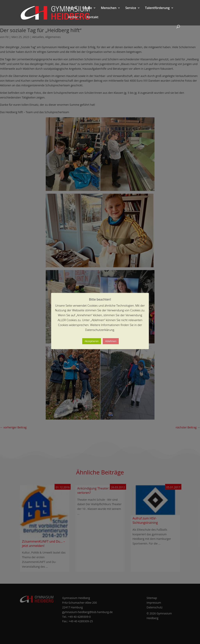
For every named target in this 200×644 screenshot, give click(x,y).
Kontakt (92, 17)
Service (131, 8)
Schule (87, 8)
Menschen (109, 8)
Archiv (73, 17)
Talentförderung (157, 8)
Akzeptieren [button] (92, 341)
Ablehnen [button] (111, 341)
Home (72, 8)
